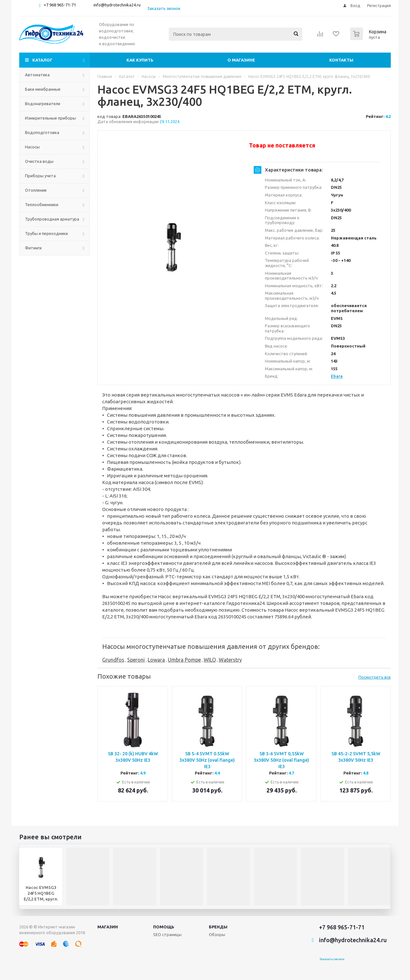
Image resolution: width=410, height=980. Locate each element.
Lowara (156, 660)
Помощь (164, 927)
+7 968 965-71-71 (60, 5)
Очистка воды (39, 161)
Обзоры (217, 934)
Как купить (140, 60)
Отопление (36, 190)
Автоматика (37, 75)
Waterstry (230, 660)
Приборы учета (40, 176)
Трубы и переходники (46, 233)
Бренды (218, 927)
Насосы (32, 147)
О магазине (241, 60)
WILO (210, 660)
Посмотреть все (375, 677)
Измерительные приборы (50, 118)
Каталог (42, 60)
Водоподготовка (42, 132)
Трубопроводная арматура (52, 219)
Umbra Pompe (184, 660)
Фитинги (33, 248)
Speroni (136, 660)
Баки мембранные (43, 89)
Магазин (108, 927)
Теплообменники (42, 205)
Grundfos (113, 660)
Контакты (341, 60)
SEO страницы (167, 934)
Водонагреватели (43, 104)
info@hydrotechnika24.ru (117, 5)
